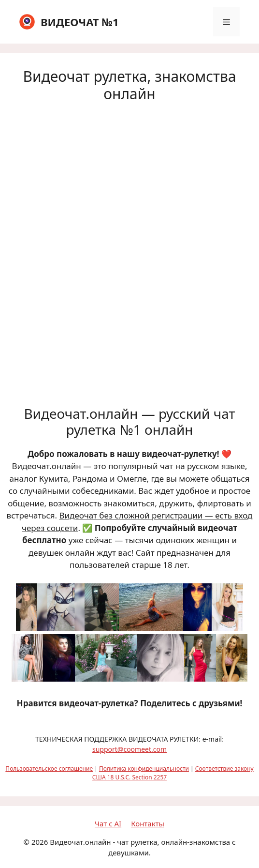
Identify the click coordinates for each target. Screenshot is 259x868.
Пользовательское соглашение (49, 769)
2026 (40, 842)
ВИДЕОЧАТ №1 (80, 22)
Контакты (148, 823)
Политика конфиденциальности (144, 769)
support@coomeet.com (129, 749)
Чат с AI (108, 823)
